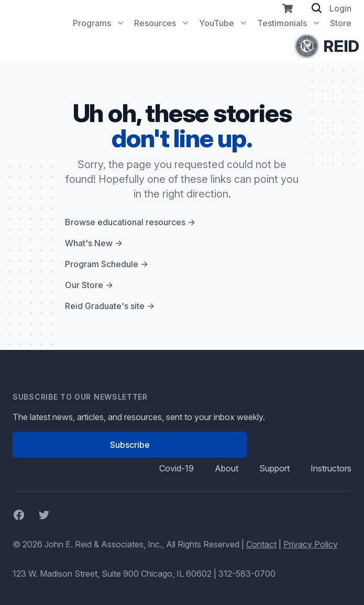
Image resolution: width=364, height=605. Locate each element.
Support (274, 468)
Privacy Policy (311, 544)
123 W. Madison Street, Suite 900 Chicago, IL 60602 (112, 574)
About (227, 468)
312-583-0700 (247, 574)
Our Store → (89, 285)
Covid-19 (177, 468)
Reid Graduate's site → (110, 306)
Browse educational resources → (130, 222)
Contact (261, 544)
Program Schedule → (107, 264)
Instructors (331, 468)
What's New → (94, 243)
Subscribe (130, 445)
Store (341, 23)
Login (340, 8)
